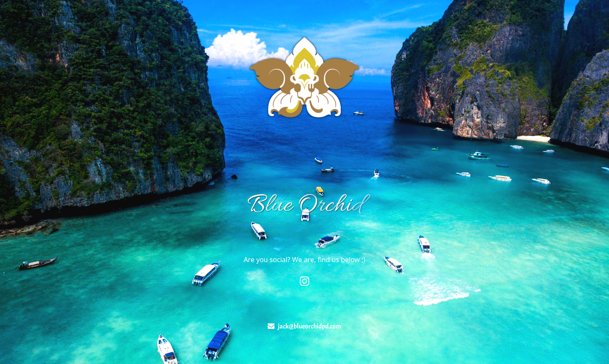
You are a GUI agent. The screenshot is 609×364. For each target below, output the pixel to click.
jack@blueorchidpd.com (310, 326)
